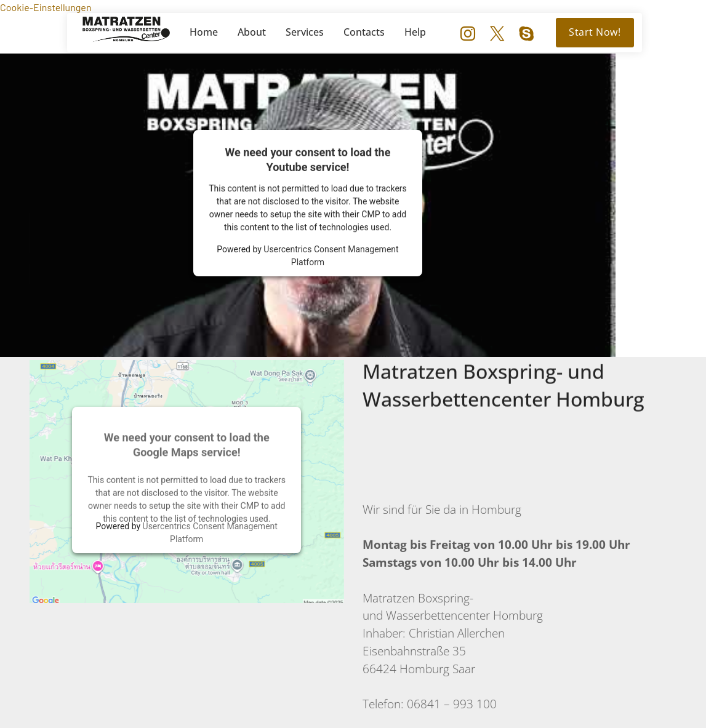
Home (204, 32)
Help (415, 32)
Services (305, 32)
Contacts (364, 32)
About (252, 32)
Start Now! (595, 32)
